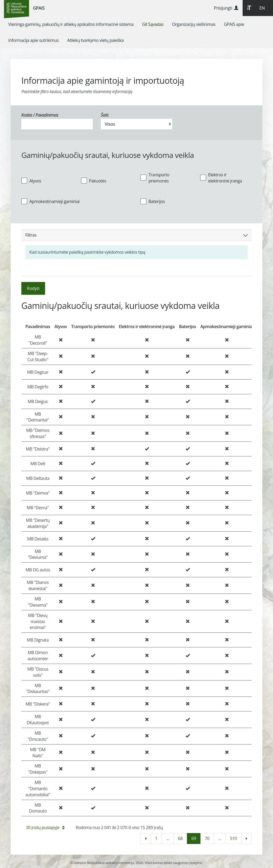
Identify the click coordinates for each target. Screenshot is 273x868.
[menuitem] (71, 24)
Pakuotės (94, 181)
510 (234, 838)
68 (180, 838)
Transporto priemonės (155, 178)
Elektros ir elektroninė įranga (221, 178)
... (168, 838)
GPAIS (39, 8)
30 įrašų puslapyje (45, 827)
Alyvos (31, 181)
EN (262, 8)
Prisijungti (226, 8)
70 (207, 838)
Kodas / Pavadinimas (40, 115)
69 (194, 838)
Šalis (105, 115)
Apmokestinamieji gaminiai (51, 201)
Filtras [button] (136, 235)
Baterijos (153, 201)
